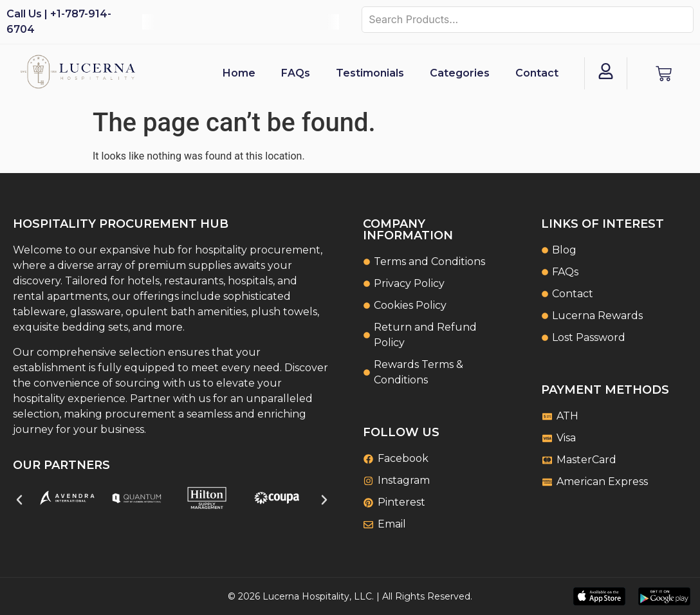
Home (239, 73)
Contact (537, 73)
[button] (19, 500)
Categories (460, 73)
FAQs (296, 73)
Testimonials (370, 73)
